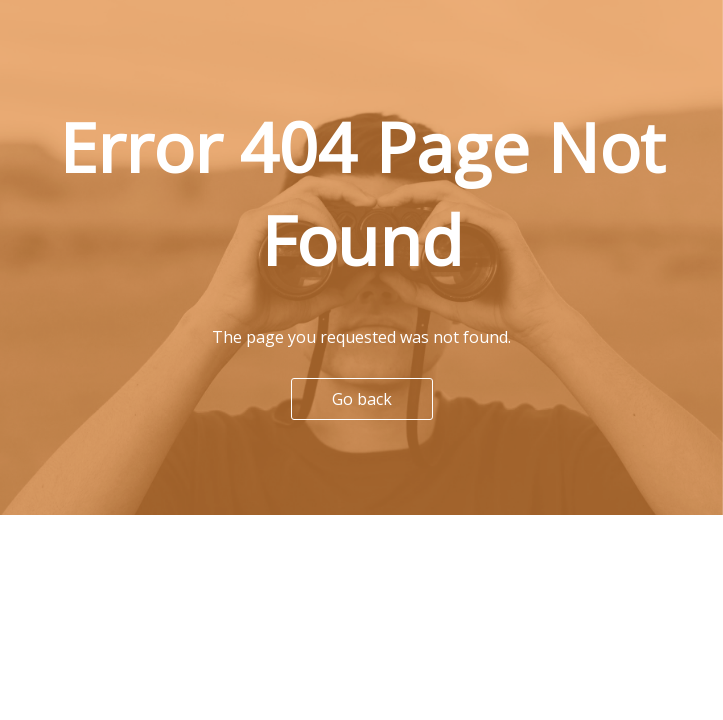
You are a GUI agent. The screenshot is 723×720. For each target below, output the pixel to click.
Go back (362, 399)
